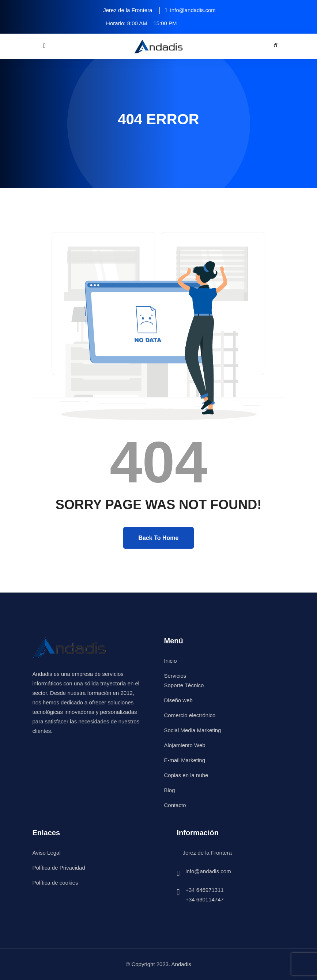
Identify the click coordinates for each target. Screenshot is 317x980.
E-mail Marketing (185, 760)
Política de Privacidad (59, 868)
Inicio (171, 661)
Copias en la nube (186, 775)
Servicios (175, 676)
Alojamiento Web (185, 745)
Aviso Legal (47, 853)
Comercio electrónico (190, 715)
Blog (170, 790)
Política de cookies (55, 883)
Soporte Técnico (184, 685)
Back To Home (159, 538)
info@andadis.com (208, 871)
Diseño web (178, 700)
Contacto (175, 805)
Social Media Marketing (193, 730)
